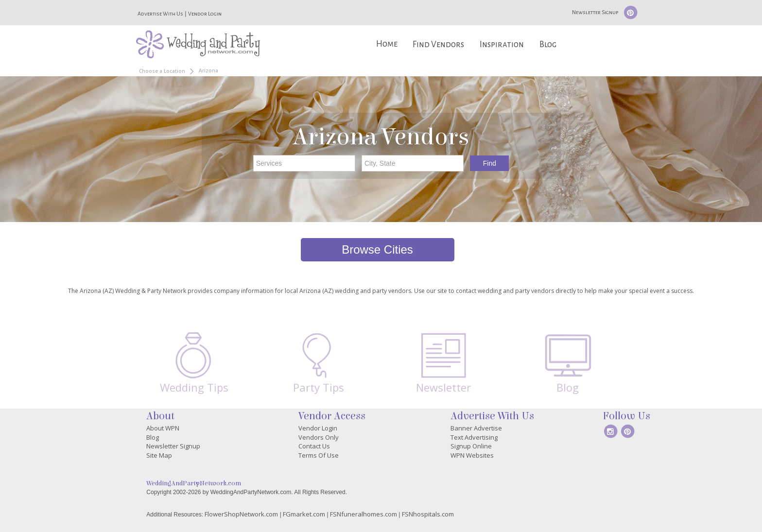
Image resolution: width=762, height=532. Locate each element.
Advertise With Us (160, 14)
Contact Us (314, 446)
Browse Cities (377, 249)
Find (490, 163)
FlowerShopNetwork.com (241, 514)
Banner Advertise (476, 428)
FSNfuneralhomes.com (364, 514)
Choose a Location (162, 71)
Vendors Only (319, 437)
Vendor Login (205, 14)
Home (387, 44)
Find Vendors (438, 44)
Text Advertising (474, 437)
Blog (548, 44)
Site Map (159, 455)
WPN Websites (472, 455)
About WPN (163, 428)
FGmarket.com (304, 514)
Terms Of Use (319, 455)
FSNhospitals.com (428, 514)
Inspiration (502, 44)
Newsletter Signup (595, 12)
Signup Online (471, 446)
